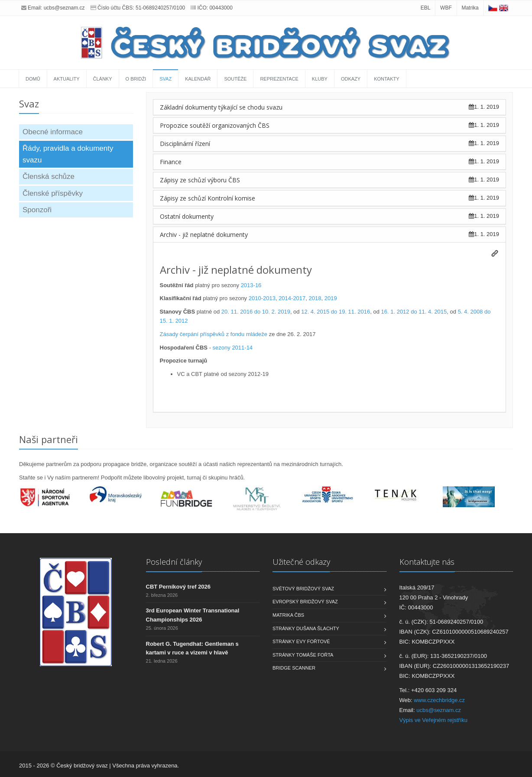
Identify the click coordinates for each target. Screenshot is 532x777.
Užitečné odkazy (301, 562)
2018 (315, 298)
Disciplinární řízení (185, 144)
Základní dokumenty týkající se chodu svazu (221, 107)
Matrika (470, 8)
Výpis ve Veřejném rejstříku (434, 720)
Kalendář (198, 79)
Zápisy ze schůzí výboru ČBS (200, 180)
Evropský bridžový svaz (305, 602)
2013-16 (251, 285)
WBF (446, 8)
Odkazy (351, 79)
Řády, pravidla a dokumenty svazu (68, 154)
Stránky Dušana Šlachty (306, 628)
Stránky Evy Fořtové (301, 641)
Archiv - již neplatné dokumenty (204, 235)
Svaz (165, 79)
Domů (33, 79)
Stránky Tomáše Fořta (303, 655)
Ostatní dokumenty (187, 216)
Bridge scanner (294, 668)
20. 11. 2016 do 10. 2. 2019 (256, 312)
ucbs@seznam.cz (64, 8)
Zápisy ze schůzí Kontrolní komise (208, 198)
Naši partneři (49, 439)
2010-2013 (262, 298)
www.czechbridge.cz (439, 700)
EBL (426, 8)
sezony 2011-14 (233, 348)
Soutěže (235, 79)
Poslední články (174, 562)
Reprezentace (279, 79)
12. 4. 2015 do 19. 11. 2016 (336, 312)
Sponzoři (37, 210)
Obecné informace (53, 132)
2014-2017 (292, 298)
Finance (171, 162)
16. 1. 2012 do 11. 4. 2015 (414, 312)
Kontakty (386, 79)
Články (103, 79)
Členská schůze (49, 176)
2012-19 (258, 374)
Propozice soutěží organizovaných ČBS (215, 125)
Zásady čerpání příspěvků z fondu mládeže (214, 334)
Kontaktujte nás (427, 562)
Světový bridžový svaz (303, 589)
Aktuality (67, 79)
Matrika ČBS (288, 615)
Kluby (320, 79)
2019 (331, 298)
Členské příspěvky (53, 193)
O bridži (136, 79)
